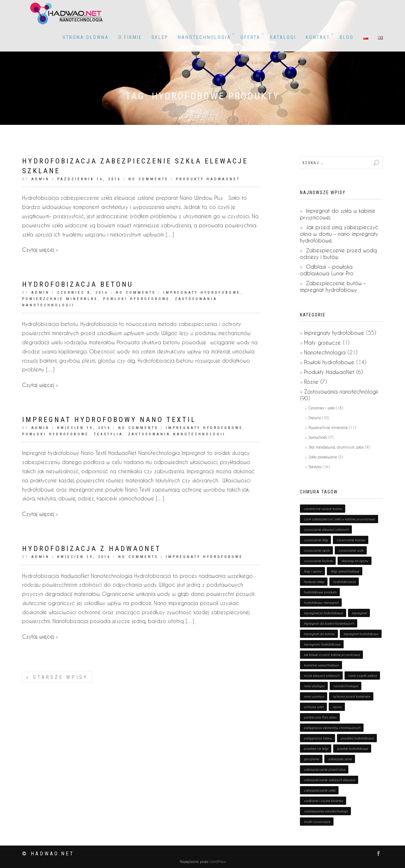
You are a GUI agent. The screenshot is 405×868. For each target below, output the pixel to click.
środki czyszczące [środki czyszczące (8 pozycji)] (317, 822)
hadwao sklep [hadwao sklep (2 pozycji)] (314, 582)
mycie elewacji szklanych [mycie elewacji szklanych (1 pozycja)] (322, 675)
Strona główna (86, 37)
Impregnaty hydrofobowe (202, 293)
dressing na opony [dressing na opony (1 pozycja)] (355, 561)
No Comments (148, 179)
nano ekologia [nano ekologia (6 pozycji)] (314, 686)
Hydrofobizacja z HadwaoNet (92, 549)
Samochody (318, 437)
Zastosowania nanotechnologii (177, 434)
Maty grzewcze (322, 342)
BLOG (347, 37)
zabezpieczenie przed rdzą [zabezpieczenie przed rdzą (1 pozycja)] (324, 769)
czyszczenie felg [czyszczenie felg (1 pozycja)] (316, 540)
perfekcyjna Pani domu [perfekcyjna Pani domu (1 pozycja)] (320, 717)
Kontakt (318, 37)
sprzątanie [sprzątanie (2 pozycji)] (312, 759)
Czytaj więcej (38, 250)
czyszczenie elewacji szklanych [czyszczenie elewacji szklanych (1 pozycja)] (326, 529)
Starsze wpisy (57, 677)
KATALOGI (283, 37)
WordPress (217, 862)
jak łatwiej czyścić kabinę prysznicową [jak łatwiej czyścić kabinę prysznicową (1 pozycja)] (332, 655)
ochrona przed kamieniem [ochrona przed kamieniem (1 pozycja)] (352, 696)
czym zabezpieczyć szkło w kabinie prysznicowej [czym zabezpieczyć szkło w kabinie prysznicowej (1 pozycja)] (339, 519)
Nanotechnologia (204, 37)
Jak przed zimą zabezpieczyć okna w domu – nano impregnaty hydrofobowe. (339, 234)
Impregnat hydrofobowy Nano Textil (109, 420)
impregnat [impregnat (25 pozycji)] (359, 613)
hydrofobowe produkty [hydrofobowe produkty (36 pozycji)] (320, 592)
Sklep (160, 37)
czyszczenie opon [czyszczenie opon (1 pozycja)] (317, 550)
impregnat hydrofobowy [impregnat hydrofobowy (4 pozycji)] (361, 634)
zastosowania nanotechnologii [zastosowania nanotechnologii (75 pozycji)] (326, 811)
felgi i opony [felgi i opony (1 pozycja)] (313, 571)
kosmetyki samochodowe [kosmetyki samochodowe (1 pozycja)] (321, 665)
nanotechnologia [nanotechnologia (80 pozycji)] (346, 686)
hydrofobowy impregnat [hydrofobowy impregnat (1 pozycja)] (321, 602)
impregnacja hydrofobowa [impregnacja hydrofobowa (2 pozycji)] (323, 613)
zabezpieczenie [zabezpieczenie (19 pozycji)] (340, 759)
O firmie (130, 37)
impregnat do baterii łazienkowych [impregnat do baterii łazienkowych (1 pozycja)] (329, 623)
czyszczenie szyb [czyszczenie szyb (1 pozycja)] (351, 550)
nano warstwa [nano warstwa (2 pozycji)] (314, 696)
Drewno (315, 418)
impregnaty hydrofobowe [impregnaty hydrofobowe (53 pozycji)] (322, 644)
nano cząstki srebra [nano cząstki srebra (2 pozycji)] (363, 675)
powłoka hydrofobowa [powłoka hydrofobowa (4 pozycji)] (357, 738)
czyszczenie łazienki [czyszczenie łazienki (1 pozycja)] (318, 561)
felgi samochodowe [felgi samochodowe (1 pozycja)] (345, 571)
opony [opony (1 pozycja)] (337, 707)
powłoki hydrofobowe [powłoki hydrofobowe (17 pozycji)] (352, 749)
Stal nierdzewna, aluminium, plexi (336, 447)
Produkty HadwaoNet (208, 179)
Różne (311, 382)
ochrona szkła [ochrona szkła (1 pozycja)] (314, 707)
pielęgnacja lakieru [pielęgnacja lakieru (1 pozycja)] (318, 738)
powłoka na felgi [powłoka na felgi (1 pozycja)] (316, 749)
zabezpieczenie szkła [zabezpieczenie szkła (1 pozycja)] (320, 790)
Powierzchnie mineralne (60, 299)
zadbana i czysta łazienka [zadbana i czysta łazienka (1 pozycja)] (323, 801)
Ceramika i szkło (322, 408)
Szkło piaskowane (323, 457)
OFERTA (250, 37)
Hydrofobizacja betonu (78, 284)
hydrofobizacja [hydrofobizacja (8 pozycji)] (344, 582)
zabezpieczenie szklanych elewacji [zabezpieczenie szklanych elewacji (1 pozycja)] (329, 780)
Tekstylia (109, 434)
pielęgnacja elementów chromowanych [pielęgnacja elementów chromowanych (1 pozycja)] (332, 728)
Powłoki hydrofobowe (137, 299)
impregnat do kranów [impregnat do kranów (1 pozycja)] (319, 634)
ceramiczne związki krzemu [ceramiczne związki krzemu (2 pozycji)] (323, 509)
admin (40, 179)
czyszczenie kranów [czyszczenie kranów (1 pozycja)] (351, 540)
